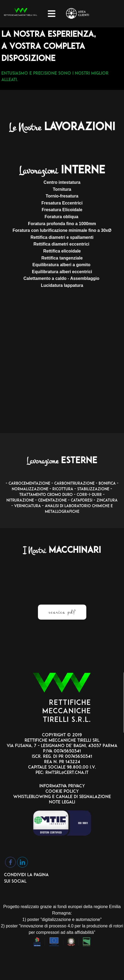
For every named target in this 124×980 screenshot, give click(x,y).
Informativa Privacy (62, 786)
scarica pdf (62, 612)
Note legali (62, 802)
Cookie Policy (62, 792)
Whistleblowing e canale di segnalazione (62, 797)
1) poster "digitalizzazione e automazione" (62, 919)
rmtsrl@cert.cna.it (66, 773)
